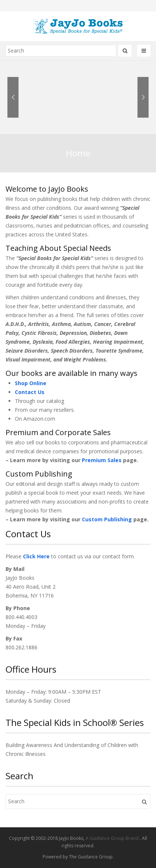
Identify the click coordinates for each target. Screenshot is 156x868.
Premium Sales (102, 460)
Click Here (36, 556)
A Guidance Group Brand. (113, 838)
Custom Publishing (107, 519)
